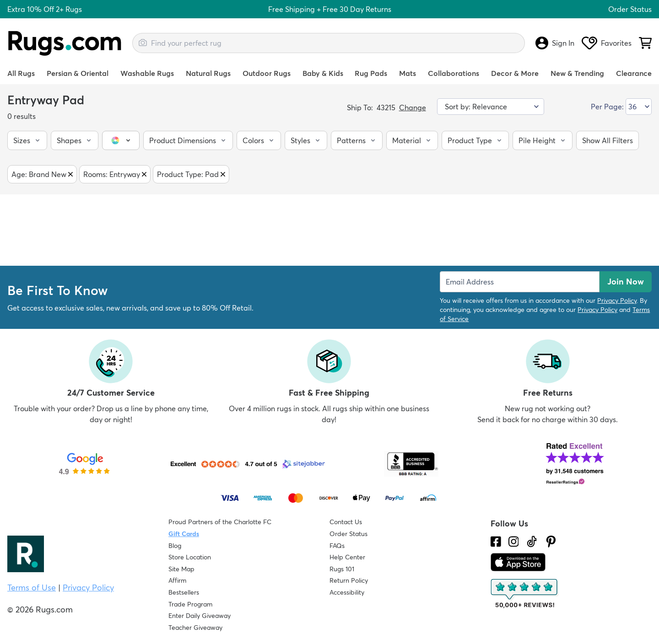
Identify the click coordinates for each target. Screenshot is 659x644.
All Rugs (21, 73)
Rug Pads (371, 73)
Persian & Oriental (78, 73)
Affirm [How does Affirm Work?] (177, 580)
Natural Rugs (208, 73)
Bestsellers (184, 592)
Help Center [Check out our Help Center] (347, 557)
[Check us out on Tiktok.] (532, 542)
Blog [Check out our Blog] (175, 546)
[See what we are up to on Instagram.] (514, 542)
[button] (27, 140)
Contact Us (346, 522)
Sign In (555, 43)
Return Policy (349, 580)
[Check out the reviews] (525, 594)
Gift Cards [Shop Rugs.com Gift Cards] (184, 534)
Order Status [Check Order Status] (348, 534)
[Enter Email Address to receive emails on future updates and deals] (520, 282)
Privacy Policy (617, 301)
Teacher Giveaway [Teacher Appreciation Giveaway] (195, 628)
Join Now (626, 282)
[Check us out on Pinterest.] (551, 542)
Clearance (634, 73)
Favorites (607, 43)
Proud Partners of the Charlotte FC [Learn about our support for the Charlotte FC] (220, 522)
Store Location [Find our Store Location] (190, 557)
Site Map (181, 569)
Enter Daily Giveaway (200, 616)
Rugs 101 (342, 569)
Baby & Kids (323, 73)
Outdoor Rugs (267, 73)
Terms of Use (32, 588)
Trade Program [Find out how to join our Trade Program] (190, 604)
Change (413, 107)
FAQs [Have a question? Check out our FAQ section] (337, 546)
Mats (408, 73)
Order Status (630, 9)
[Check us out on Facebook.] (496, 542)
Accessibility (347, 592)
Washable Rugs (147, 73)
